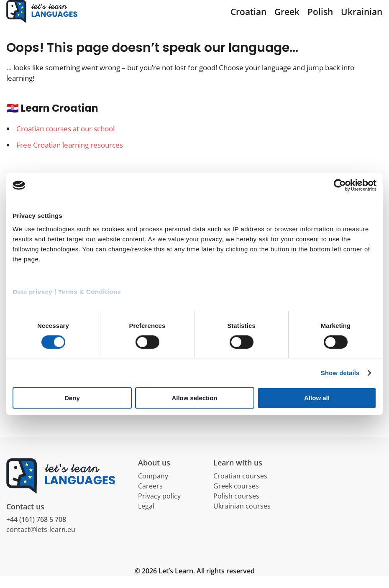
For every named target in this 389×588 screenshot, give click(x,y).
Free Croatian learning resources (70, 157)
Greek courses (236, 498)
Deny (72, 398)
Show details (340, 373)
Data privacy (32, 291)
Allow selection (194, 398)
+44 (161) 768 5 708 (36, 532)
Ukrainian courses (242, 518)
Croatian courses (240, 488)
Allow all (317, 398)
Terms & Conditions (90, 291)
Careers (150, 498)
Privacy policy (159, 508)
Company (153, 488)
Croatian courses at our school (65, 141)
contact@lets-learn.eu (41, 542)
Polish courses (236, 508)
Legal (146, 518)
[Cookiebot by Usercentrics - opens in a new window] (340, 185)
